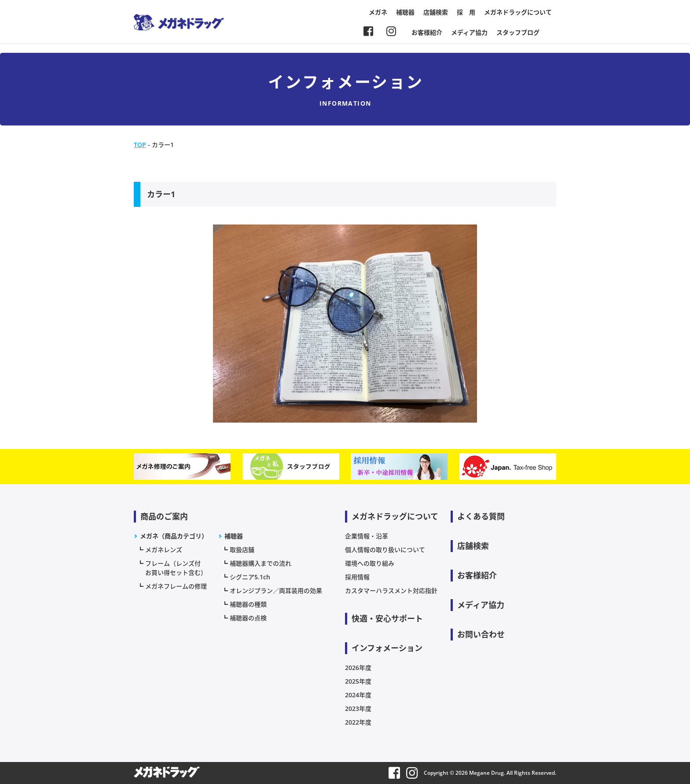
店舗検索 (436, 12)
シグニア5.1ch (250, 577)
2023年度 (358, 709)
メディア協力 (469, 32)
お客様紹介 (427, 32)
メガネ (378, 12)
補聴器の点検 (248, 618)
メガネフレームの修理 (176, 586)
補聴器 (405, 12)
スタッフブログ (518, 32)
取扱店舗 (242, 550)
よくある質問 (481, 516)
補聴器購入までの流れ (261, 563)
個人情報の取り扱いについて (385, 550)
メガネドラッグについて (518, 12)
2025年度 (358, 681)
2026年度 (358, 668)
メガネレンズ (164, 550)
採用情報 (357, 577)
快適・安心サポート (387, 618)
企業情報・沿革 (367, 536)
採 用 (466, 12)
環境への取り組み (370, 563)
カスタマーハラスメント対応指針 (391, 591)
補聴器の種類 (248, 604)
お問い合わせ (481, 634)
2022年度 (358, 722)
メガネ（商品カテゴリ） (174, 536)
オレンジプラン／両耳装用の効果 (276, 591)
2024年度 (358, 695)
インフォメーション (387, 648)
